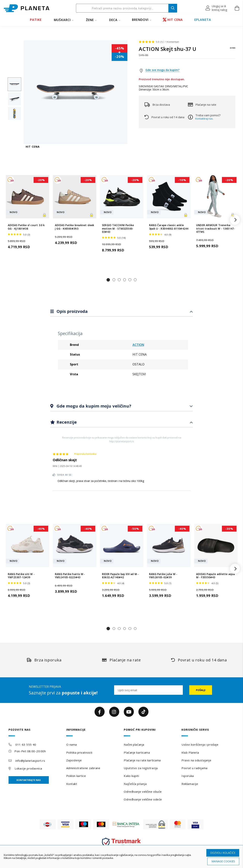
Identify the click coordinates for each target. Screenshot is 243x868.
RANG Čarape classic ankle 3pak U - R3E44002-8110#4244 (169, 227)
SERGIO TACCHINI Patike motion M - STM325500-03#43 (118, 229)
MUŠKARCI (62, 20)
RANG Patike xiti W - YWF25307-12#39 (21, 576)
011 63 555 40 (26, 744)
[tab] (121, 311)
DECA (113, 20)
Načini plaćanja (134, 744)
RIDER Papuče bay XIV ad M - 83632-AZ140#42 (120, 576)
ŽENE (90, 20)
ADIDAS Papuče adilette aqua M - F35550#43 (215, 576)
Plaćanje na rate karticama (142, 760)
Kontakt (72, 784)
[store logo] (27, 8)
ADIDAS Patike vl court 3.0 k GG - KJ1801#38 (26, 227)
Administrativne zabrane (83, 768)
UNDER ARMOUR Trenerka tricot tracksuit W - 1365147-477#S (215, 229)
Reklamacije (190, 784)
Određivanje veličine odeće (143, 799)
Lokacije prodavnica (28, 768)
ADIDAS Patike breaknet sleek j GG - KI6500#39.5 (75, 227)
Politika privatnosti (79, 752)
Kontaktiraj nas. (204, 119)
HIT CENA (173, 20)
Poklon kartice (76, 776)
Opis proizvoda (72, 311)
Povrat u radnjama (194, 768)
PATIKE (36, 20)
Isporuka (188, 776)
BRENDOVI (140, 20)
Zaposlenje (74, 760)
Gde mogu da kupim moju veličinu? (93, 406)
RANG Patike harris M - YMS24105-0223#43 (70, 576)
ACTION (138, 345)
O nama (72, 744)
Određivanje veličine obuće (143, 792)
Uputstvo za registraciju (141, 768)
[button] (217, 8)
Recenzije (66, 422)
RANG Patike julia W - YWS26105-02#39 (163, 576)
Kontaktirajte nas (29, 780)
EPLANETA (203, 20)
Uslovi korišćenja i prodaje (200, 744)
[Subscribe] (201, 690)
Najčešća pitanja (135, 784)
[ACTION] (233, 50)
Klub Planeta (190, 752)
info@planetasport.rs (30, 761)
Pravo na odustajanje (196, 760)
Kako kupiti (131, 776)
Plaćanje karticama (137, 752)
